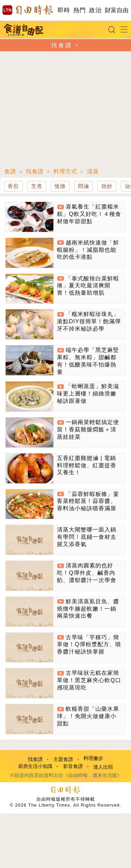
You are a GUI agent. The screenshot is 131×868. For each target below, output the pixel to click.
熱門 (79, 10)
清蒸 (93, 171)
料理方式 (65, 171)
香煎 (13, 186)
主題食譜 (63, 759)
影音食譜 (73, 766)
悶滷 (83, 186)
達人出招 (103, 767)
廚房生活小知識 (35, 766)
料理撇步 (93, 758)
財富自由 (117, 10)
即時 (64, 10)
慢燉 (60, 186)
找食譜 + (65, 45)
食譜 (10, 171)
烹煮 (37, 186)
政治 (95, 10)
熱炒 (107, 186)
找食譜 (35, 171)
